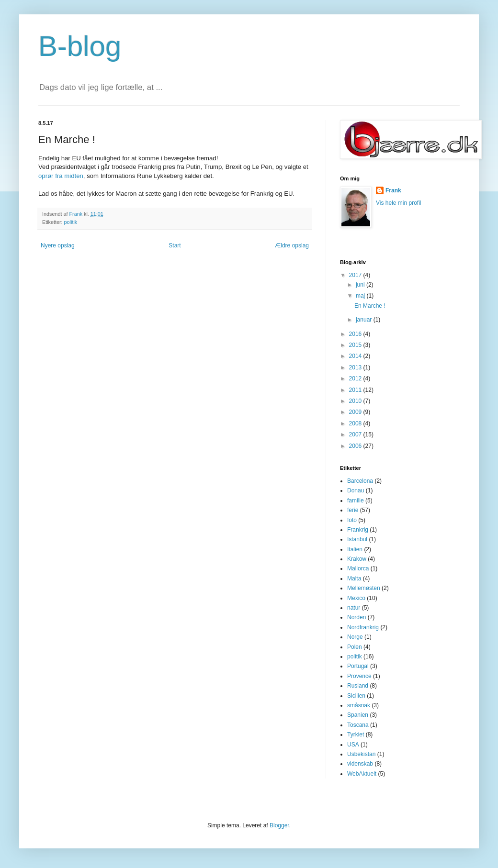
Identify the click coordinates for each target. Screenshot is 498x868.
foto (352, 520)
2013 (356, 367)
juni (361, 285)
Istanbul (357, 539)
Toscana (358, 725)
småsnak (359, 705)
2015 (356, 345)
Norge (355, 637)
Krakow (357, 559)
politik (71, 222)
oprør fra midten (61, 176)
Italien (355, 549)
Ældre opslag (292, 245)
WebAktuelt (362, 774)
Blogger (279, 825)
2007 (356, 434)
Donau (356, 490)
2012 (356, 378)
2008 (356, 423)
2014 (356, 356)
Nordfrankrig (363, 627)
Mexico (356, 598)
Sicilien (356, 696)
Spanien (358, 715)
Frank (393, 190)
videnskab (360, 764)
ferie (353, 510)
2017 (356, 275)
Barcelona (360, 481)
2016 (356, 334)
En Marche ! (370, 306)
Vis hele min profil (399, 203)
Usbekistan (361, 754)
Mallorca (358, 568)
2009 (356, 412)
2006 (356, 446)
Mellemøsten (364, 588)
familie (356, 501)
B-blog (80, 46)
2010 (356, 401)
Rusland (358, 686)
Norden (357, 617)
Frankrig (358, 530)
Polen (355, 647)
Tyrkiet (356, 734)
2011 (356, 390)
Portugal (358, 666)
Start (175, 245)
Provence (359, 676)
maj (361, 296)
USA (353, 745)
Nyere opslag (58, 245)
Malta (354, 579)
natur (354, 608)
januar (365, 320)
